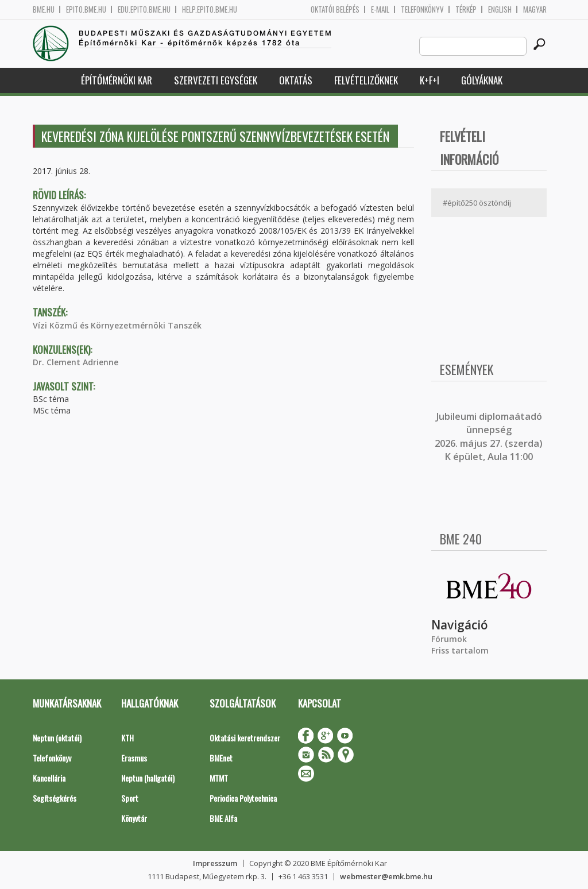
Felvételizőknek (366, 80)
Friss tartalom (460, 650)
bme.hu (44, 9)
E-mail (380, 9)
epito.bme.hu (86, 9)
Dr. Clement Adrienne (76, 362)
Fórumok (449, 639)
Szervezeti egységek (216, 80)
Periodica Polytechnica (243, 798)
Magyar (535, 9)
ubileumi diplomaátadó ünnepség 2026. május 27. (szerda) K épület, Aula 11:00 (489, 436)
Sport (130, 798)
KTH (127, 738)
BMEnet (221, 758)
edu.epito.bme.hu (144, 9)
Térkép (466, 9)
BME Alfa (223, 818)
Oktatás (296, 80)
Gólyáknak (482, 80)
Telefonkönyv (422, 9)
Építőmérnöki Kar (117, 80)
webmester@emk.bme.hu (386, 876)
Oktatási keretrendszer (245, 738)
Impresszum (215, 863)
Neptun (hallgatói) (148, 778)
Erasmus (134, 758)
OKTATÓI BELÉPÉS (335, 9)
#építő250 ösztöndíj (477, 203)
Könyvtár (134, 818)
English (500, 9)
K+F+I (430, 80)
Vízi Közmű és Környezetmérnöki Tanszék (117, 325)
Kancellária (49, 778)
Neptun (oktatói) (57, 738)
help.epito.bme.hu (210, 9)
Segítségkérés (55, 798)
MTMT (219, 778)
